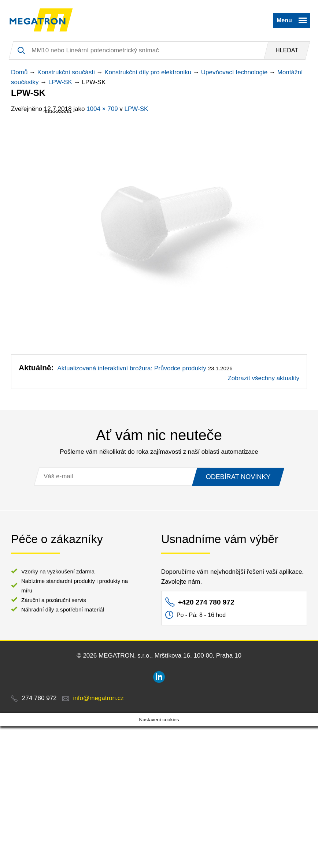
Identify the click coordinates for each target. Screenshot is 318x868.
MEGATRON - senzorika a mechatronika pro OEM (41, 20)
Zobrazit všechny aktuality (263, 378)
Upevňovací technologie (234, 72)
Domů (19, 72)
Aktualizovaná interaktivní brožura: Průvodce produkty (132, 368)
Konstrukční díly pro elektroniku (148, 72)
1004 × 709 (102, 109)
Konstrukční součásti (66, 72)
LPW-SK (60, 82)
